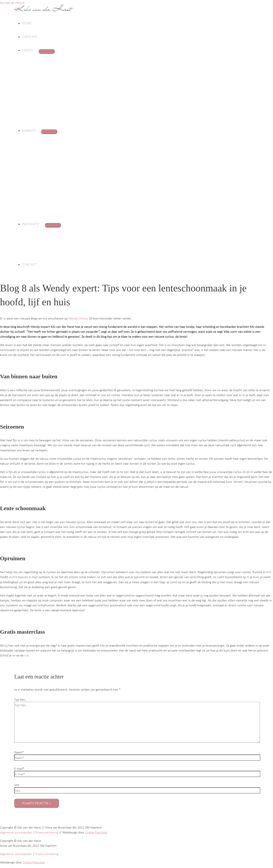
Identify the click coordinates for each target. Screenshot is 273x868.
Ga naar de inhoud (12, 2)
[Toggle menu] (47, 51)
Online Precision (96, 832)
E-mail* (19, 768)
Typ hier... (21, 699)
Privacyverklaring (47, 832)
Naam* (19, 752)
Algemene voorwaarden (16, 832)
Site (17, 785)
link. (27, 655)
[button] (35, 50)
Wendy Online (78, 318)
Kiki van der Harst (43, 9)
